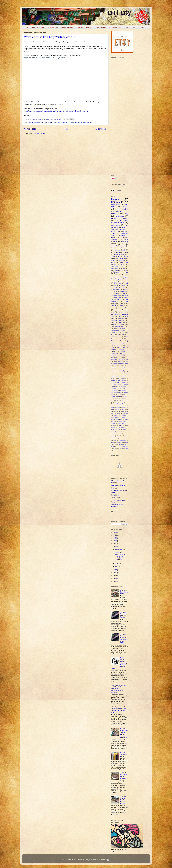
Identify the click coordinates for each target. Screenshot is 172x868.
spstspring (122, 432)
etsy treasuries (122, 380)
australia (113, 359)
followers (116, 386)
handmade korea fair (118, 269)
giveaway (114, 388)
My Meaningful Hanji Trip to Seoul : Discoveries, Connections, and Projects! (119, 689)
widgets (115, 444)
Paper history (121, 347)
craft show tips (116, 296)
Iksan (113, 260)
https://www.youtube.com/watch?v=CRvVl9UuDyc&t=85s (44, 58)
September (119, 549)
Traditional (123, 351)
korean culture (123, 308)
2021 (115, 538)
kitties (118, 401)
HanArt (121, 333)
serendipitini (122, 421)
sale (127, 252)
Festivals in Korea (120, 218)
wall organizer (122, 440)
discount (114, 246)
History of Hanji (116, 337)
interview (122, 306)
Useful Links (130, 27)
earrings (113, 380)
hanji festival (122, 209)
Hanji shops (124, 285)
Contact (141, 27)
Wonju (113, 262)
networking (117, 310)
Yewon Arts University (118, 353)
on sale (118, 407)
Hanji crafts (57, 122)
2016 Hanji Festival (118, 326)
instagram (122, 395)
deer (124, 376)
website (119, 442)
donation (113, 378)
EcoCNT (113, 333)
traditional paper (116, 438)
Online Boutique (67, 27)
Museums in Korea (117, 345)
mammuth (93, 860)
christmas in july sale (118, 368)
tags (125, 434)
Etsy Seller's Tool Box (84, 27)
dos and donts (122, 378)
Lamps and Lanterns (118, 485)
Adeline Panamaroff (120, 329)
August (118, 552)
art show (116, 293)
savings (124, 417)
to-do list (124, 436)
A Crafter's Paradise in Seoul (124, 592)
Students (114, 351)
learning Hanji (120, 250)
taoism (113, 436)
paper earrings (115, 409)
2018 (115, 547)
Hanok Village (116, 289)
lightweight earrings (118, 403)
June (117, 563)
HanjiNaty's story (120, 287)
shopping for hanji (120, 254)
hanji (123, 227)
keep (112, 401)
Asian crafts (124, 281)
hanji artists (120, 216)
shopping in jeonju (117, 426)
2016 (127, 324)
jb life (125, 397)
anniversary (114, 357)
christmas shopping (118, 370)
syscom (120, 434)
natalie (126, 271)
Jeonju (125, 207)
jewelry (113, 308)
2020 (115, 541)
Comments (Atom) (39, 133)
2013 (115, 581)
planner (119, 413)
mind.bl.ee (120, 405)
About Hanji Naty (38, 27)
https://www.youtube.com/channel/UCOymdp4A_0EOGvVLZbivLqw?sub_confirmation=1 (56, 111)
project (115, 415)
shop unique (122, 424)
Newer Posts (30, 129)
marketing (120, 211)
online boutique (116, 252)
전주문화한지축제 (123, 448)
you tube (83, 122)
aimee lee (114, 355)
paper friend (125, 409)
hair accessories (116, 393)
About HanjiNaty (35, 122)
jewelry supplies (115, 399)
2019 (115, 544)
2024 (115, 532)
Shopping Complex (117, 349)
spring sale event (116, 430)
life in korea (125, 401)
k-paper (124, 399)
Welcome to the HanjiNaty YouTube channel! (50, 37)
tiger (118, 436)
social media (116, 256)
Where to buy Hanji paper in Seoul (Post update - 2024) (124, 639)
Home (26, 27)
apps (123, 357)
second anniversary (117, 419)
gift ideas (123, 386)
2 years (121, 324)
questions (123, 415)
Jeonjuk (123, 343)
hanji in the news (116, 271)
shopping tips (122, 318)
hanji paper (66, 122)
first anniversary (124, 384)
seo (120, 316)
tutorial (78, 122)
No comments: (56, 119)
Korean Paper (116, 231)
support (113, 434)
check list (124, 366)
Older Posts (101, 129)
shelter (113, 424)
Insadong (122, 260)
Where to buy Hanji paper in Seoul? (123, 615)
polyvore (126, 413)
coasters (113, 372)
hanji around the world (120, 248)
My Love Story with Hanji (123, 754)
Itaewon (126, 289)
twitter (115, 440)
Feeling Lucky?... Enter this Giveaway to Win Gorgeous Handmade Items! (119, 710)
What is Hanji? (53, 27)
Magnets (114, 488)
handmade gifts (117, 267)
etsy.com (123, 246)
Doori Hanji (117, 283)
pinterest (116, 411)
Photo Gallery (101, 27)
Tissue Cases (116, 498)
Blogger (107, 860)
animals (123, 355)
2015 (115, 576)
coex (124, 293)
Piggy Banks (115, 495)
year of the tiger (123, 446)
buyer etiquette (118, 362)
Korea (115, 291)
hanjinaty (116, 199)
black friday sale (123, 359)
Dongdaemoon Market (118, 331)
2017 (115, 570)
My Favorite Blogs (116, 27)
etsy (126, 214)
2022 (127, 326)
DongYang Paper (121, 258)
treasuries (125, 438)
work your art (123, 444)
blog (123, 244)
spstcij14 (114, 432)
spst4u (124, 430)
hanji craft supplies (47, 122)
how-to (72, 122)
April (117, 566)
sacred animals (115, 417)
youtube (90, 122)
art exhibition (124, 291)
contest (121, 372)
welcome (126, 442)
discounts (125, 296)
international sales (116, 397)
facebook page (115, 382)
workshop (114, 446)
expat (123, 264)
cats (117, 366)
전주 (115, 448)
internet (113, 306)
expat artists (117, 297)
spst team (115, 225)
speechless (122, 428)
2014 (115, 579)
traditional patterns (118, 320)
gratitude (123, 388)
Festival (114, 214)
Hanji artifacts (122, 335)
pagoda (124, 407)
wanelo (113, 442)
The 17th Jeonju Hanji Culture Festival (123, 800)
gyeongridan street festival (119, 391)
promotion (117, 273)
